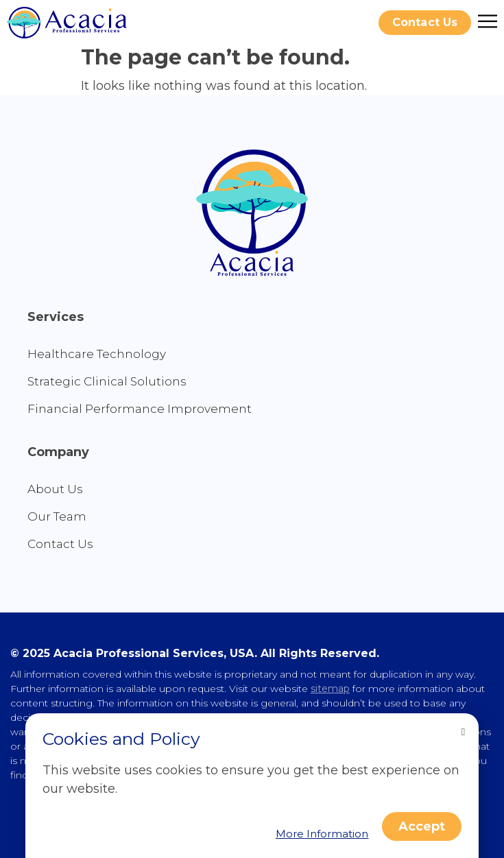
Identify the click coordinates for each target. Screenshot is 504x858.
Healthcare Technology (97, 354)
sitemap (330, 689)
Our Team (57, 516)
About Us (55, 489)
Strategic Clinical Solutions (107, 381)
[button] (425, 23)
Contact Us (60, 544)
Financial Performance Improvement (140, 409)
